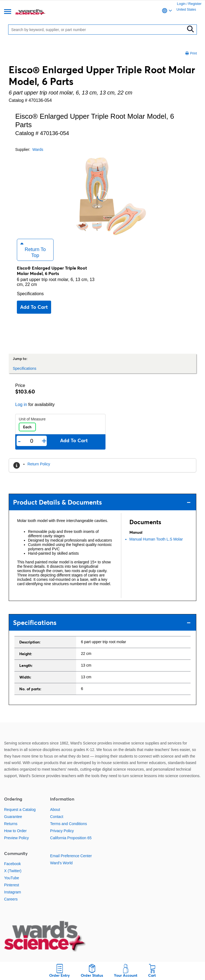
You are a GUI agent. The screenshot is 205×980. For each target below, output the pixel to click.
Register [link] (195, 4)
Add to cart (34, 307)
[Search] (98, 30)
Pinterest (12, 885)
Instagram (13, 892)
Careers (11, 899)
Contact (57, 817)
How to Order (15, 831)
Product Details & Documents (102, 502)
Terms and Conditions (68, 824)
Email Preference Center (71, 856)
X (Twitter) (13, 871)
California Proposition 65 (71, 838)
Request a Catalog (20, 810)
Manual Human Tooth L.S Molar (156, 539)
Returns (11, 824)
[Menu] (8, 12)
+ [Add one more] (44, 441)
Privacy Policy (62, 831)
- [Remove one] (19, 441)
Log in (21, 404)
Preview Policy (16, 838)
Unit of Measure (32, 419)
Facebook (12, 864)
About (55, 810)
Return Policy (39, 464)
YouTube (12, 878)
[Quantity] (32, 441)
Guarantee (13, 817)
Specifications (30, 294)
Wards (38, 149)
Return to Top (33, 250)
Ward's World (61, 863)
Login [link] (181, 4)
